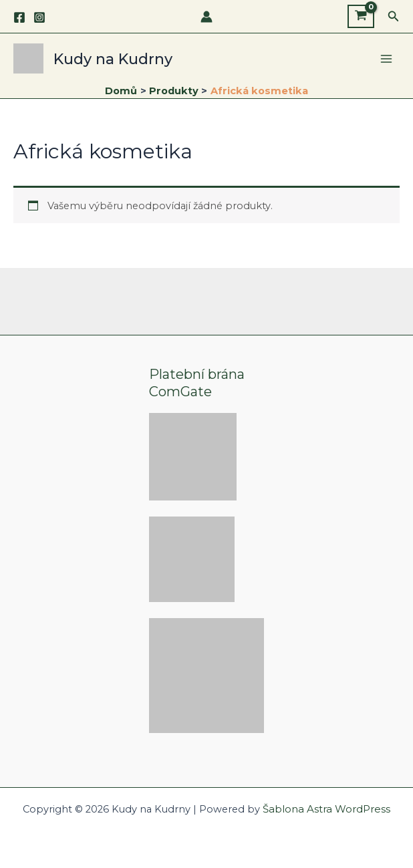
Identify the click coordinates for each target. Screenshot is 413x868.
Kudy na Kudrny (125, 61)
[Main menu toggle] (386, 61)
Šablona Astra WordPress (326, 809)
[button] (394, 17)
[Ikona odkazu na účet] (206, 17)
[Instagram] (39, 17)
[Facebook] (19, 17)
